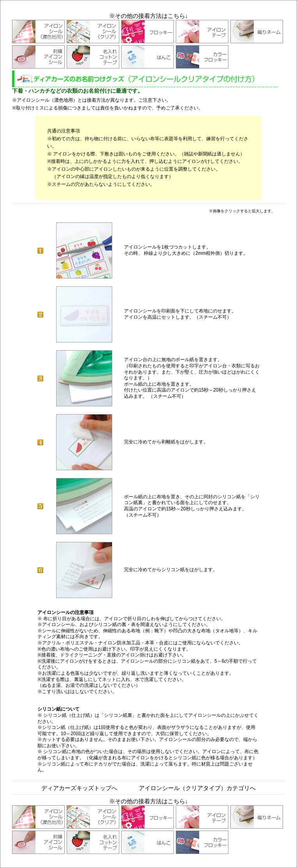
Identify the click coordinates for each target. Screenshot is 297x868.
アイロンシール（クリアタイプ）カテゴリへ (197, 788)
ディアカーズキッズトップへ (79, 788)
